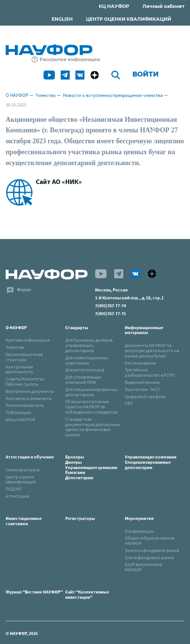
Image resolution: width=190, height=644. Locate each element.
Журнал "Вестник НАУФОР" (34, 592)
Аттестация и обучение (30, 457)
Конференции (139, 531)
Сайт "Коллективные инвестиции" (87, 594)
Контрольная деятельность (19, 369)
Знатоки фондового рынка (152, 550)
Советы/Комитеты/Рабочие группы (25, 381)
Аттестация (17, 496)
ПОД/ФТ (14, 489)
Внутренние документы (30, 391)
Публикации (18, 412)
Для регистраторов (85, 370)
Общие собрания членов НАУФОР (149, 540)
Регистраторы (80, 518)
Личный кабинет (163, 6)
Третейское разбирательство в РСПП (150, 372)
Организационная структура (24, 357)
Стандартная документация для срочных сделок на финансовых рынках (93, 427)
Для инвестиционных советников (87, 360)
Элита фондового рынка (149, 557)
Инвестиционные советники (24, 521)
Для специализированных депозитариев (91, 392)
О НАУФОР (17, 95)
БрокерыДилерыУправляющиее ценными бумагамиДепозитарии (91, 467)
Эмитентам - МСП (142, 389)
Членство (46, 95)
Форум (24, 289)
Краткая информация (28, 340)
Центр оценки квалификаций (21, 479)
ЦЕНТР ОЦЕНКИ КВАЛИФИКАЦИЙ (129, 19)
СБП (129, 403)
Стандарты (77, 327)
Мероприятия (139, 518)
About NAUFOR (20, 419)
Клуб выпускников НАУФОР (143, 567)
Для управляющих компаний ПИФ (83, 379)
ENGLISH (62, 19)
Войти (146, 74)
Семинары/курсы (23, 470)
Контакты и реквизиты (29, 398)
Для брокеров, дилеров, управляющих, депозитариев (89, 345)
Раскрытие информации (70, 59)
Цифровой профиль (145, 396)
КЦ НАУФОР (114, 6)
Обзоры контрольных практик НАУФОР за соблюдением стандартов (91, 407)
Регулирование (140, 363)
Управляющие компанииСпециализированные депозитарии (151, 462)
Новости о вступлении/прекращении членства (113, 95)
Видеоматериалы (142, 382)
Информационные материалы (144, 330)
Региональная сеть (25, 405)
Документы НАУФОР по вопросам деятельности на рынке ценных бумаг (152, 350)
